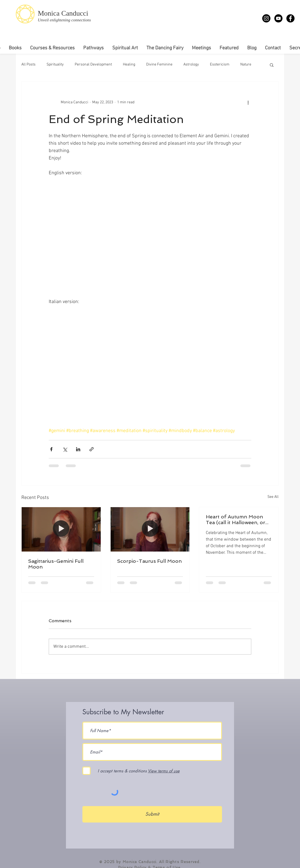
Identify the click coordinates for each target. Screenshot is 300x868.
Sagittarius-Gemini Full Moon (56, 564)
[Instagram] (266, 18)
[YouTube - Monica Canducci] (278, 18)
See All (273, 497)
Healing (129, 65)
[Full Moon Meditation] (61, 529)
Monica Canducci (63, 13)
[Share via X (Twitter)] (65, 449)
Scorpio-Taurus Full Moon (149, 561)
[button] (272, 65)
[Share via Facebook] (51, 449)
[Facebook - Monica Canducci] (290, 18)
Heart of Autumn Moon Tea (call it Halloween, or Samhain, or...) (236, 519)
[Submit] (152, 814)
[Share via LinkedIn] (78, 449)
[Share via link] (92, 449)
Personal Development (93, 65)
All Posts (28, 65)
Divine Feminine (159, 65)
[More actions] (248, 102)
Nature (246, 65)
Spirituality (55, 65)
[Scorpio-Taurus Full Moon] (150, 529)
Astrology (191, 65)
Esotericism (220, 65)
